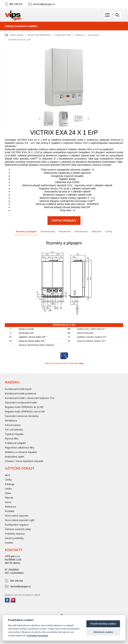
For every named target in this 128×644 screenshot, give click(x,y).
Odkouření (97, 231)
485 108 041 (16, 4)
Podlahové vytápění (15, 443)
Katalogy (10, 484)
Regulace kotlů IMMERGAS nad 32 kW (25, 412)
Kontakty (10, 511)
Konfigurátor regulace (17, 525)
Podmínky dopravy (15, 534)
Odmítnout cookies (103, 632)
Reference (10, 507)
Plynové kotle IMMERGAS (39, 35)
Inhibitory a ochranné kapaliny (21, 452)
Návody (9, 498)
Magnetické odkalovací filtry (19, 448)
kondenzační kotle (63, 35)
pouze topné (93, 35)
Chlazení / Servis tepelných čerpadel (24, 461)
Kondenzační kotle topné (18, 389)
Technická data (48, 231)
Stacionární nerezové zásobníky (22, 416)
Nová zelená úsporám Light (20, 520)
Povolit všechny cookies (103, 624)
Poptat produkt (64, 221)
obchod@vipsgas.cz (44, 4)
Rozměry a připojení (26, 231)
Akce (7, 475)
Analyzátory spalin (14, 457)
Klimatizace (11, 421)
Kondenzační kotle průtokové (20, 394)
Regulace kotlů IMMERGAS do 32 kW (24, 407)
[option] (64, 77)
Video (8, 493)
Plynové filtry (12, 439)
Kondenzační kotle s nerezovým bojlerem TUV (30, 398)
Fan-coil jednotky (14, 430)
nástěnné (79, 35)
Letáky (8, 489)
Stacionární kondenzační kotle (21, 403)
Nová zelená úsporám (17, 516)
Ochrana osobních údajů (18, 529)
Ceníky (109, 231)
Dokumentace (81, 231)
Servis (8, 502)
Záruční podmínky (14, 538)
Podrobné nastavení (37, 635)
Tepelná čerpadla (14, 434)
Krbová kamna (13, 425)
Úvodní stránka (14, 35)
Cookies (9, 543)
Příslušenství (65, 231)
